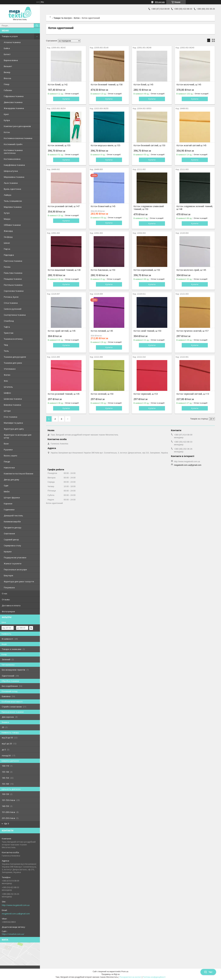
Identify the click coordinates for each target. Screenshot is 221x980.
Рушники (8, 450)
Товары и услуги (10, 36)
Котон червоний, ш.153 (146, 394)
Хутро (7, 213)
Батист (7, 54)
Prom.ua (125, 972)
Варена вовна (11, 60)
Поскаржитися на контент (130, 977)
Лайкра (8, 195)
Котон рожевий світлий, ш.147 (64, 206)
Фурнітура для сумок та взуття (19, 581)
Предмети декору (13, 528)
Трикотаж (9, 333)
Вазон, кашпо (11, 456)
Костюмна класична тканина (18, 138)
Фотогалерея (8, 611)
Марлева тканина (13, 207)
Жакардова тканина (14, 108)
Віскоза (7, 78)
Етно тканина (11, 417)
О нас (5, 593)
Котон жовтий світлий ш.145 (191, 145)
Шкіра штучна (11, 171)
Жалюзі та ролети (13, 563)
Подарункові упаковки (15, 557)
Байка (7, 48)
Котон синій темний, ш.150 (147, 331)
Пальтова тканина (13, 273)
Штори (7, 411)
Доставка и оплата (11, 605)
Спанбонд (9, 321)
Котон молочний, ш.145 (189, 85)
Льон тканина (11, 183)
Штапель (8, 387)
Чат (208, 972)
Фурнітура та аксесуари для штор (18, 436)
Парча (7, 249)
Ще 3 (7, 824)
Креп (6, 114)
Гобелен (8, 90)
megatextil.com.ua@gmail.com (16, 914)
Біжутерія (8, 575)
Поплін (7, 267)
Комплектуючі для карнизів (17, 126)
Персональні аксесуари (15, 569)
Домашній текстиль (13, 516)
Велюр (7, 72)
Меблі (7, 492)
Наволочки (9, 468)
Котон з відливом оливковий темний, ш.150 (149, 208)
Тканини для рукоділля (15, 357)
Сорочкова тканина (14, 291)
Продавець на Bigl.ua (110, 974)
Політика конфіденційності (154, 977)
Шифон (7, 393)
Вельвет (8, 66)
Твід (6, 345)
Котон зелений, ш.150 (102, 394)
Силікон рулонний (13, 309)
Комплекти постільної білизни (18, 474)
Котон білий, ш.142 (58, 85)
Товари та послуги (62, 18)
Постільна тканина (13, 285)
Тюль (6, 351)
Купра (7, 120)
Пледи (7, 462)
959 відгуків (160, 2)
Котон (7, 132)
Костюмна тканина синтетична (13, 152)
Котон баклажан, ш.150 (103, 270)
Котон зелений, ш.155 (59, 145)
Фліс (6, 381)
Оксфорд (8, 237)
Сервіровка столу (12, 546)
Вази (6, 444)
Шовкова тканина (13, 399)
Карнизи (8, 504)
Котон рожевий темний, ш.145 (64, 394)
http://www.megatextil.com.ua (16, 905)
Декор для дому (12, 480)
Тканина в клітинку (13, 339)
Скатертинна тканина (15, 315)
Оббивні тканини (12, 225)
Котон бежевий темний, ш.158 (107, 85)
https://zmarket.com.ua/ (13, 934)
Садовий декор (11, 540)
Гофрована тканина (14, 96)
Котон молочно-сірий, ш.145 (191, 270)
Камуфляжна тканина (14, 165)
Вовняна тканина (12, 405)
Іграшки (8, 551)
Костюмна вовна (12, 159)
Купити (66, 99)
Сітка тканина (11, 303)
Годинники (9, 510)
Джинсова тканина (13, 102)
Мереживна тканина (14, 177)
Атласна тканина (12, 42)
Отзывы (6, 599)
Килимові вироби (12, 522)
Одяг (6, 486)
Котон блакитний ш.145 (103, 206)
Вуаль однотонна (12, 189)
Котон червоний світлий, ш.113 (193, 394)
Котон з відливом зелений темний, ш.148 (195, 208)
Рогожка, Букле (11, 297)
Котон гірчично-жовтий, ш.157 (192, 331)
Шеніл (7, 243)
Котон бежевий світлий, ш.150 (149, 145)
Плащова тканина (13, 279)
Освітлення (9, 534)
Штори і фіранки (12, 498)
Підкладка (9, 255)
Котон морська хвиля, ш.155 (106, 145)
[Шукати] (37, 26)
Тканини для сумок (13, 363)
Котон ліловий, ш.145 (102, 331)
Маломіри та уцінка (13, 423)
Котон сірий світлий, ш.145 (62, 331)
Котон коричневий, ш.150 (147, 270)
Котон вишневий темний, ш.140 (64, 270)
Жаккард (8, 231)
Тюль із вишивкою (13, 201)
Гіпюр (7, 84)
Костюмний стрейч (13, 144)
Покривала (9, 587)
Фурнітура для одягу (14, 429)
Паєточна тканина (13, 261)
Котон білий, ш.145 (143, 85)
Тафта (7, 327)
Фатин (7, 375)
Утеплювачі (10, 369)
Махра (7, 219)
